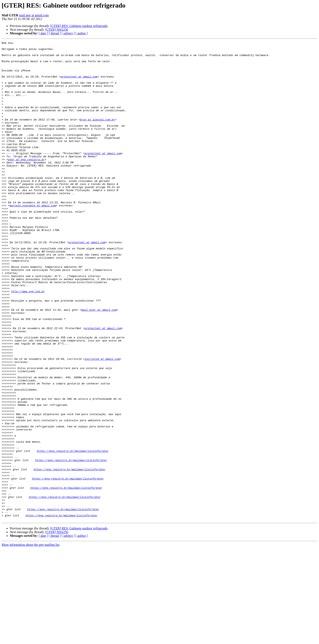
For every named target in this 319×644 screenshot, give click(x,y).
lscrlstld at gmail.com (102, 423)
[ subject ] (68, 33)
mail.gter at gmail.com (34, 15)
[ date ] (43, 33)
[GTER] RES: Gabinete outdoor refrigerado (79, 26)
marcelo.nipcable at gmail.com (33, 239)
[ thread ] (55, 33)
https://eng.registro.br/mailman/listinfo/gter (73, 533)
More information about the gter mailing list (31, 640)
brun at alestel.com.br (97, 135)
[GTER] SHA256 (56, 30)
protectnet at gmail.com (79, 84)
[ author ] (82, 33)
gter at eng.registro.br (26, 183)
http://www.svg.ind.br (28, 342)
